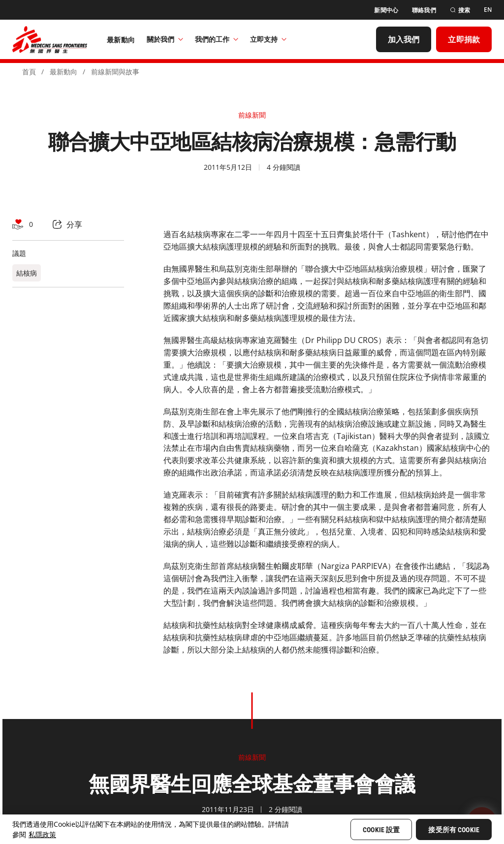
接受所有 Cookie (454, 830)
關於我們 (165, 39)
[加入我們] (404, 39)
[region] (252, 829)
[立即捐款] (464, 39)
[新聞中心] (386, 10)
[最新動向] (121, 39)
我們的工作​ (217, 39)
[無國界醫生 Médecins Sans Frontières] (50, 39)
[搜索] (460, 10)
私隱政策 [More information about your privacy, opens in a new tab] (42, 834)
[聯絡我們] (424, 10)
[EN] (488, 10)
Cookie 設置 (381, 830)
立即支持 (268, 39)
